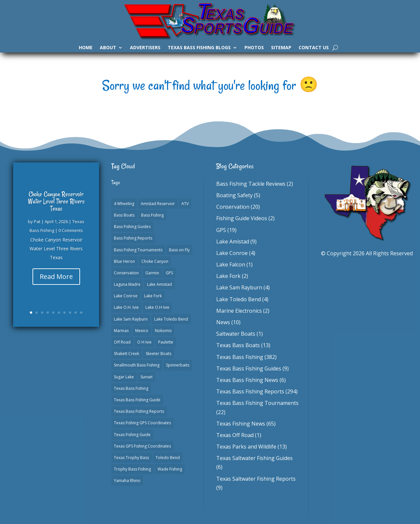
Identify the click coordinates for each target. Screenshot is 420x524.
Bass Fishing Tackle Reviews (251, 184)
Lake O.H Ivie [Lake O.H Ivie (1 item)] (157, 307)
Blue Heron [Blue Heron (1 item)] (124, 261)
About (108, 48)
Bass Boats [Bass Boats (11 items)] (124, 215)
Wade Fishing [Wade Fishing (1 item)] (170, 469)
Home (86, 48)
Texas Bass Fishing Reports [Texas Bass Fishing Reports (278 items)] (139, 411)
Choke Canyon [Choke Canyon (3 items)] (155, 261)
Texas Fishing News (241, 424)
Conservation (233, 207)
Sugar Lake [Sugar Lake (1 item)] (124, 377)
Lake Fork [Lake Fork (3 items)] (153, 296)
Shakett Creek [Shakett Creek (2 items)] (126, 354)
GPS (221, 230)
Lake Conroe (232, 253)
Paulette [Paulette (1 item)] (166, 342)
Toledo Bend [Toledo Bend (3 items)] (168, 458)
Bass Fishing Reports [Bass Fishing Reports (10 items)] (133, 238)
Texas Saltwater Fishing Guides (254, 458)
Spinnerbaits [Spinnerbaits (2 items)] (178, 365)
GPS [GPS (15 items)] (169, 273)
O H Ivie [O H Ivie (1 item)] (144, 342)
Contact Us (314, 48)
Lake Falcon (231, 264)
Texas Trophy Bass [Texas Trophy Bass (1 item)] (131, 458)
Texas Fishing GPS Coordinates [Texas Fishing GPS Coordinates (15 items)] (142, 423)
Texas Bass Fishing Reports (250, 391)
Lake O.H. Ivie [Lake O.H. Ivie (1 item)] (126, 307)
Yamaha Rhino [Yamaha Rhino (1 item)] (127, 481)
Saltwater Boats (236, 334)
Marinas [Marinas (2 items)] (121, 331)
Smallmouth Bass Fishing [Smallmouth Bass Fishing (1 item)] (137, 365)
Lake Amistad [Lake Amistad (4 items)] (159, 284)
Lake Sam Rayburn (239, 287)
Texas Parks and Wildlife (246, 447)
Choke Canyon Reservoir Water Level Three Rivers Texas (56, 201)
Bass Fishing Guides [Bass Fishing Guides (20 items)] (132, 227)
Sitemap (281, 48)
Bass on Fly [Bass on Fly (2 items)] (179, 250)
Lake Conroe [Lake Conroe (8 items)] (126, 296)
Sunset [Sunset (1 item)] (147, 377)
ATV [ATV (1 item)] (185, 204)
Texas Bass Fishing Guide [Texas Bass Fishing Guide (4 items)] (137, 400)
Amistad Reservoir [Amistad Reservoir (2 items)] (158, 204)
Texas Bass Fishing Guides (249, 368)
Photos (254, 48)
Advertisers (145, 48)
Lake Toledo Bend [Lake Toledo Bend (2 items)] (171, 319)
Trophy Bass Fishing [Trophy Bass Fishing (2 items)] (132, 469)
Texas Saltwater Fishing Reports (256, 479)
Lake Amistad (233, 241)
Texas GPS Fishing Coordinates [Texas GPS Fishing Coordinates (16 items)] (142, 446)
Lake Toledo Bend (239, 299)
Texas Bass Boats (238, 345)
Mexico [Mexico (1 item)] (142, 331)
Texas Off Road (235, 435)
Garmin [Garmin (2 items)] (152, 273)
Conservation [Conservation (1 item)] (126, 273)
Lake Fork (228, 276)
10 (81, 313)
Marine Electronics (239, 311)
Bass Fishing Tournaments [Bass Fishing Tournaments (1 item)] (138, 250)
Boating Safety (234, 195)
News (223, 322)
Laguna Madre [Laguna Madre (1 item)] (127, 284)
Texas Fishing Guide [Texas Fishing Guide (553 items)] (132, 435)
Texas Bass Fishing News (247, 380)
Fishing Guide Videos (242, 218)
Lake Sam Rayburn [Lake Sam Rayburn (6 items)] (131, 319)
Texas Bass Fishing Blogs (199, 48)
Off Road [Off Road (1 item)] (122, 342)
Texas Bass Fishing (240, 357)
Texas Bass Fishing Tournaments (257, 403)
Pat (37, 221)
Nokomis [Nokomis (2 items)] (163, 331)
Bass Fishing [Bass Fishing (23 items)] (152, 215)
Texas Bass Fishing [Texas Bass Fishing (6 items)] (131, 388)
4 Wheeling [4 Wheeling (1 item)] (124, 204)
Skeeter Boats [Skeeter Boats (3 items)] (158, 354)
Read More (56, 276)
